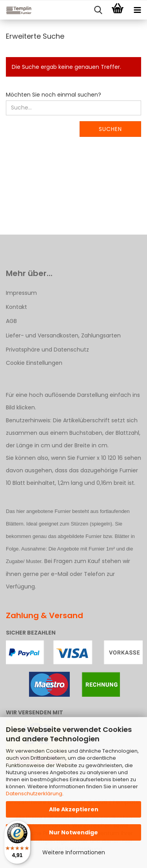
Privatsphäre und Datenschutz (47, 350)
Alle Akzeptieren (74, 809)
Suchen (110, 129)
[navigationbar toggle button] (137, 10)
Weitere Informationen (74, 852)
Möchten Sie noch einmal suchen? (54, 95)
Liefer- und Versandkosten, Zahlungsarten (63, 335)
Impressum (21, 293)
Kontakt (16, 307)
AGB (11, 321)
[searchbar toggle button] (98, 10)
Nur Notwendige (73, 832)
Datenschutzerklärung (34, 794)
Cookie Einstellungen (34, 363)
